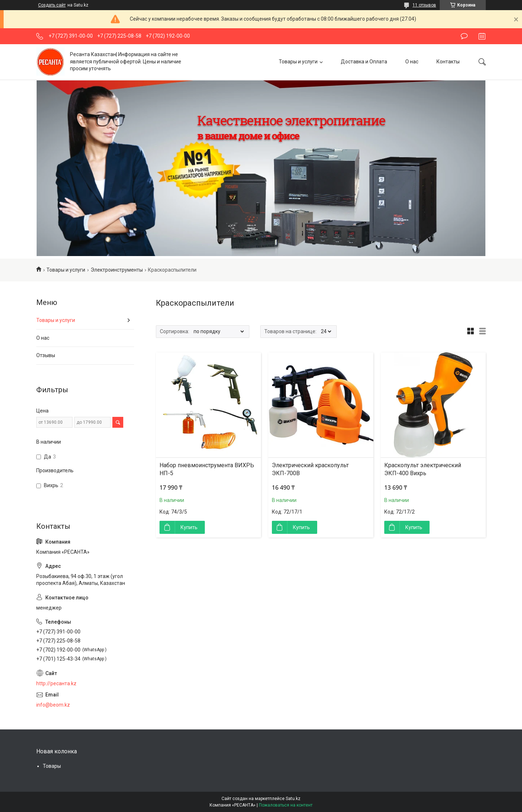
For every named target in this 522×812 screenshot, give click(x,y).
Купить (189, 527)
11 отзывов (424, 5)
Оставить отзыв (464, 36)
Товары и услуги (298, 62)
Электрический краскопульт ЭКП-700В (310, 469)
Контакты (448, 62)
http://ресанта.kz (56, 683)
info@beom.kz (53, 705)
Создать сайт (52, 5)
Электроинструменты (117, 270)
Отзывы (46, 355)
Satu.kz (293, 799)
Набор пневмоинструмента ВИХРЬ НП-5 (207, 469)
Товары (52, 766)
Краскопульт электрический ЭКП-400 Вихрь (423, 469)
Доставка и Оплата (364, 62)
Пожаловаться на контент (286, 805)
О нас (412, 62)
